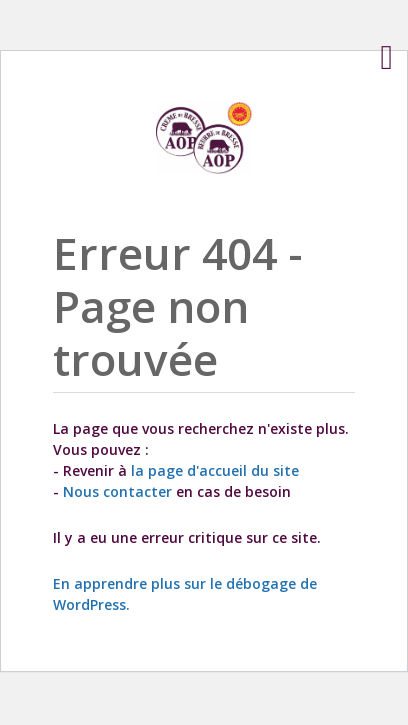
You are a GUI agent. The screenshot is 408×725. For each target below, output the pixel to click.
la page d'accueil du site (215, 470)
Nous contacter (117, 491)
